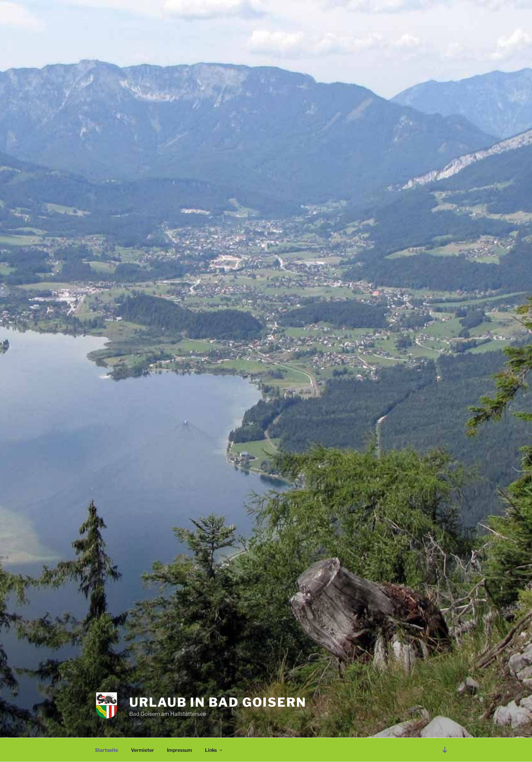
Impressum (179, 750)
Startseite (107, 750)
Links (214, 750)
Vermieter (142, 750)
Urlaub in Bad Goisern (218, 702)
